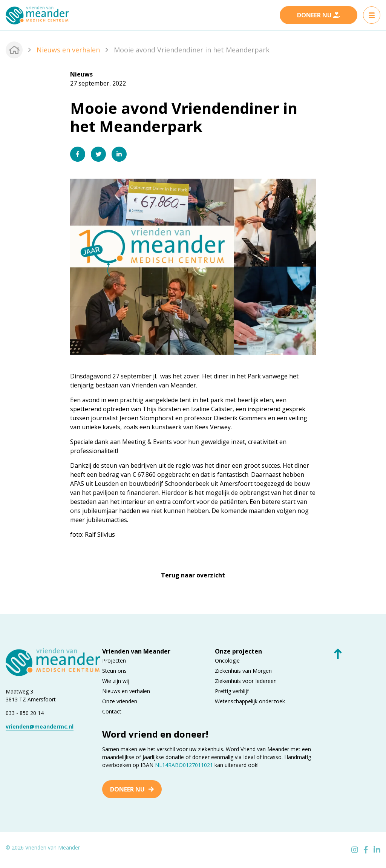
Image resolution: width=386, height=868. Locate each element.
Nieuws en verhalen (68, 50)
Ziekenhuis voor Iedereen (246, 680)
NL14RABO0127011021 (184, 765)
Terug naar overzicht (193, 575)
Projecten (114, 660)
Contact (112, 711)
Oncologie (227, 660)
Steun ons (114, 670)
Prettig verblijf (232, 691)
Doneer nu (127, 789)
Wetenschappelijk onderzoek (250, 701)
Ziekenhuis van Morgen (243, 670)
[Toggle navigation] (372, 15)
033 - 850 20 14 (25, 713)
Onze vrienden (120, 701)
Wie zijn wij (116, 680)
